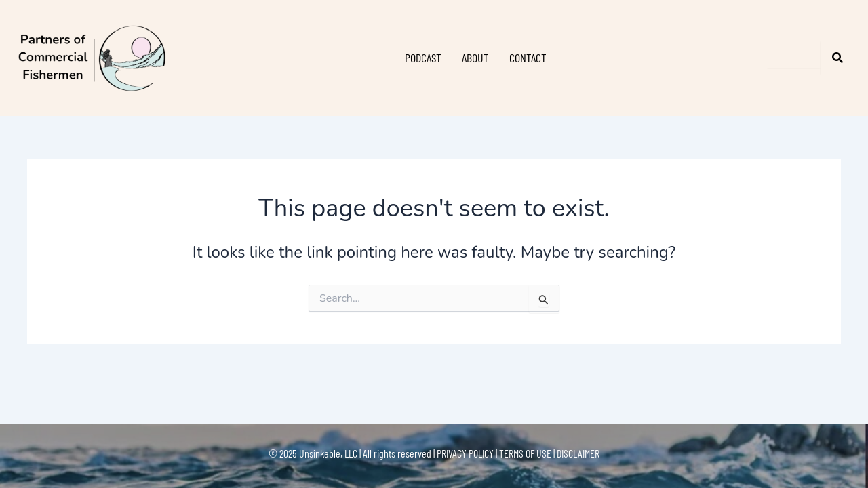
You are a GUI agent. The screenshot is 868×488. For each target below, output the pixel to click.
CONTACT (528, 58)
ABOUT (475, 58)
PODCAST (423, 58)
